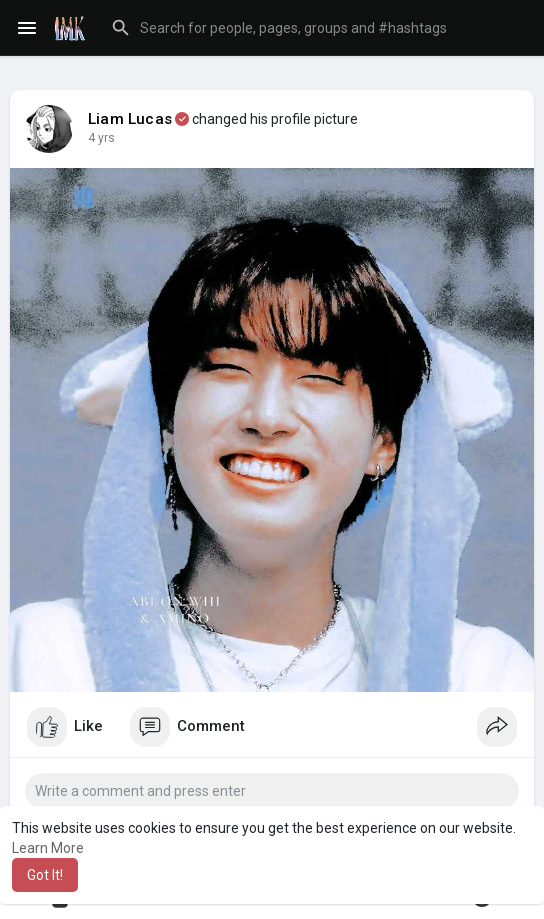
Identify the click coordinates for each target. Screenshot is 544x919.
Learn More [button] (48, 848)
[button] (315, 28)
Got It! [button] (45, 875)
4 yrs (101, 138)
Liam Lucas (130, 119)
